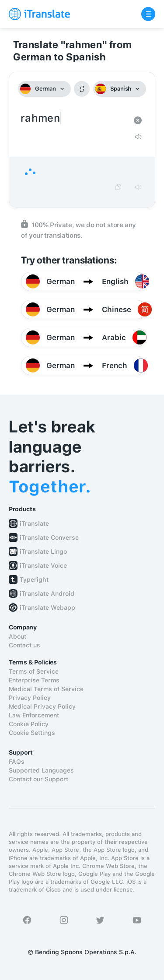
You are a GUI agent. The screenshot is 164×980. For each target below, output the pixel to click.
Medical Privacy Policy (42, 706)
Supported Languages (41, 770)
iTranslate (34, 523)
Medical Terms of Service (46, 689)
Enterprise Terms (34, 680)
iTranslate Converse (49, 537)
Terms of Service (34, 671)
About (17, 636)
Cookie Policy (29, 724)
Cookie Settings (32, 733)
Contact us (24, 645)
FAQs (17, 762)
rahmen (73, 118)
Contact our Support (38, 779)
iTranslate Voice (43, 566)
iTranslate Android (47, 594)
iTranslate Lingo (43, 551)
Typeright (34, 580)
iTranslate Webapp (47, 608)
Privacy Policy (30, 698)
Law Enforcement (34, 715)
